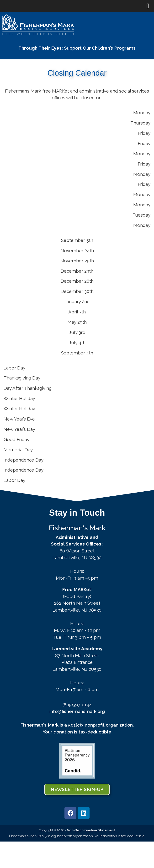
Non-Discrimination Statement (91, 830)
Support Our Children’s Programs (100, 48)
